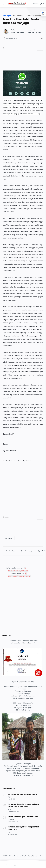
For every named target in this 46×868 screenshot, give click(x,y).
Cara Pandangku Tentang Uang (22, 794)
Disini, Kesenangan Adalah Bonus (23, 817)
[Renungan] (9, 538)
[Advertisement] (23, 486)
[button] (4, 4)
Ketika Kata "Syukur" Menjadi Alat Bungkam (23, 828)
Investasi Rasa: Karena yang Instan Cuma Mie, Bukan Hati (24, 805)
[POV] (9, 797)
